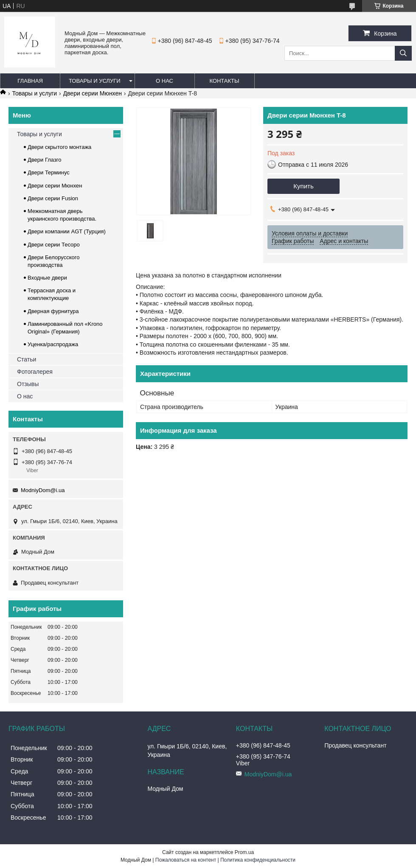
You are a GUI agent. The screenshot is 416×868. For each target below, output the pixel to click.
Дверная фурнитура (53, 311)
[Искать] (403, 53)
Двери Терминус (49, 172)
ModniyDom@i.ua (43, 490)
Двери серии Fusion (53, 198)
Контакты (224, 81)
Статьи (27, 359)
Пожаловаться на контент (186, 860)
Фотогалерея (35, 372)
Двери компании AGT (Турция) (67, 231)
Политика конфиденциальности (258, 860)
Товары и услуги (95, 81)
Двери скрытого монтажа (59, 147)
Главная (30, 81)
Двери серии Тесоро (54, 245)
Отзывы (28, 384)
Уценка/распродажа (53, 344)
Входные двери (47, 278)
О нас (164, 81)
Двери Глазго (45, 160)
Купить (303, 186)
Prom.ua (244, 852)
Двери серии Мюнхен (93, 93)
